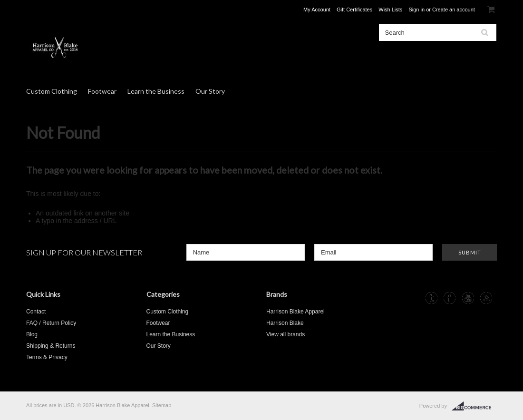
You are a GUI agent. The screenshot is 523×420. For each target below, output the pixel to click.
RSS (486, 298)
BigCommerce (474, 406)
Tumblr (431, 298)
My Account (317, 10)
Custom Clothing (52, 91)
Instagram (413, 298)
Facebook (450, 298)
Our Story (210, 91)
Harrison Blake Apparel (295, 312)
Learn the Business (156, 91)
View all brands (286, 334)
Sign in (416, 10)
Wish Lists (390, 10)
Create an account (454, 10)
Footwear (102, 91)
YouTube (468, 298)
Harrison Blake (285, 323)
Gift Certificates (354, 10)
